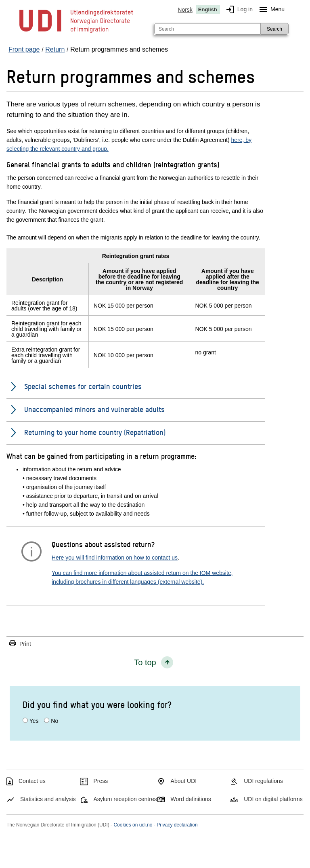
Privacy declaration (177, 825)
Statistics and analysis (48, 799)
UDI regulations (263, 781)
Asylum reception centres (125, 799)
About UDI (184, 781)
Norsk (185, 10)
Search (274, 29)
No (54, 721)
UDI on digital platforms (273, 799)
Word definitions (191, 799)
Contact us (32, 781)
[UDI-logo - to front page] (76, 32)
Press (101, 781)
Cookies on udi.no (133, 825)
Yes (34, 721)
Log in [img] (238, 10)
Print (20, 644)
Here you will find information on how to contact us (115, 558)
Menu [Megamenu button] (270, 10)
